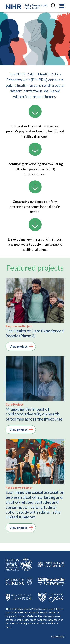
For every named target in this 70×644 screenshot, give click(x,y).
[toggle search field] (53, 6)
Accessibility (58, 636)
